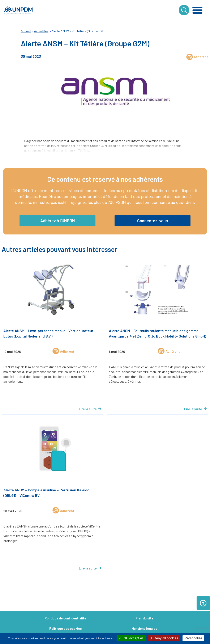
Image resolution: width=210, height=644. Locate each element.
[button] (197, 10)
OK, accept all (131, 638)
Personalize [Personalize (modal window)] (193, 638)
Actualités (41, 31)
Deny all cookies (164, 638)
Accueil (26, 31)
